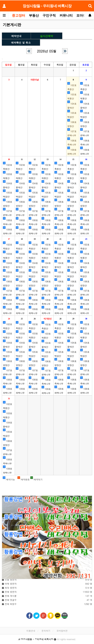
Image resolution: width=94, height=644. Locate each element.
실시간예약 (47, 35)
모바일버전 (62, 631)
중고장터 (19, 15)
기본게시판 (12, 25)
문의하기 (46, 631)
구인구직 (49, 15)
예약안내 (16, 35)
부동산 (34, 15)
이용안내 (31, 631)
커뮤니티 (66, 15)
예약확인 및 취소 (21, 42)
